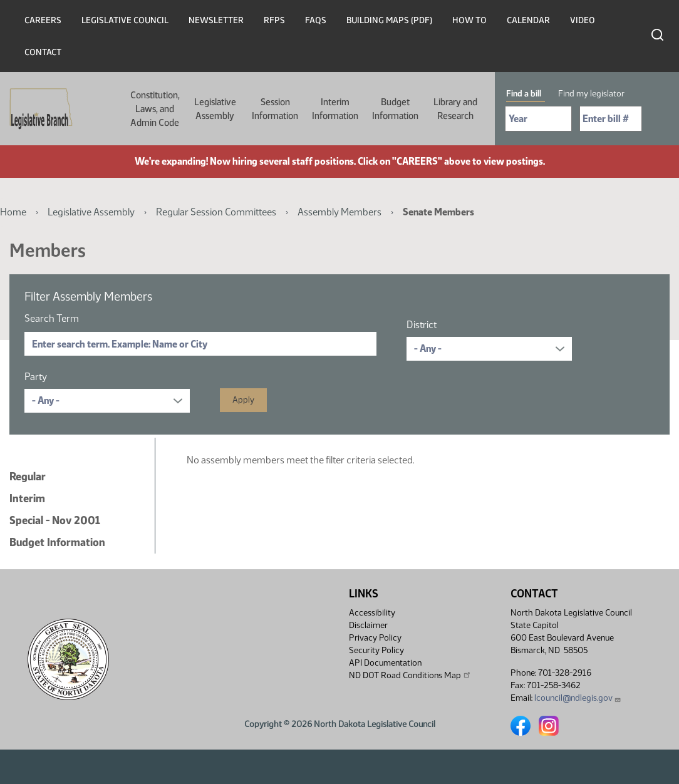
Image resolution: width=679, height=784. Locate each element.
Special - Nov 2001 (55, 520)
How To (469, 20)
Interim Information (335, 109)
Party (36, 377)
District (422, 325)
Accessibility (372, 613)
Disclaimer (368, 625)
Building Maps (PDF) (389, 20)
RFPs (274, 20)
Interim (27, 498)
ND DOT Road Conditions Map (410, 675)
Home (13, 212)
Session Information (275, 109)
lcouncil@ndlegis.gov (578, 698)
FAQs (316, 20)
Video (583, 20)
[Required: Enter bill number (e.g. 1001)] (611, 119)
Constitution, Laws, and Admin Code (155, 109)
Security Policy (376, 650)
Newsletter (216, 20)
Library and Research (455, 109)
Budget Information (395, 109)
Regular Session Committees (216, 212)
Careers (43, 20)
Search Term (52, 318)
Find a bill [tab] (524, 94)
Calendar (528, 20)
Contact (43, 52)
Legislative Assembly (215, 109)
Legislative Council (125, 20)
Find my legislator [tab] (591, 94)
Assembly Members (339, 212)
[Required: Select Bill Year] (538, 119)
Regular (28, 477)
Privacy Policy (375, 638)
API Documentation (385, 663)
